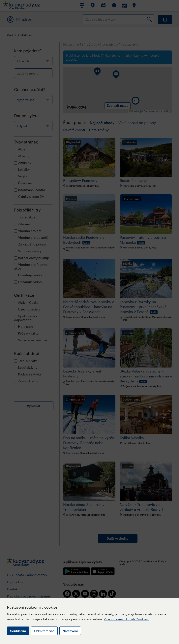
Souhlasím (18, 631)
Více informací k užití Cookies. (126, 619)
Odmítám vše (44, 631)
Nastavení (70, 631)
